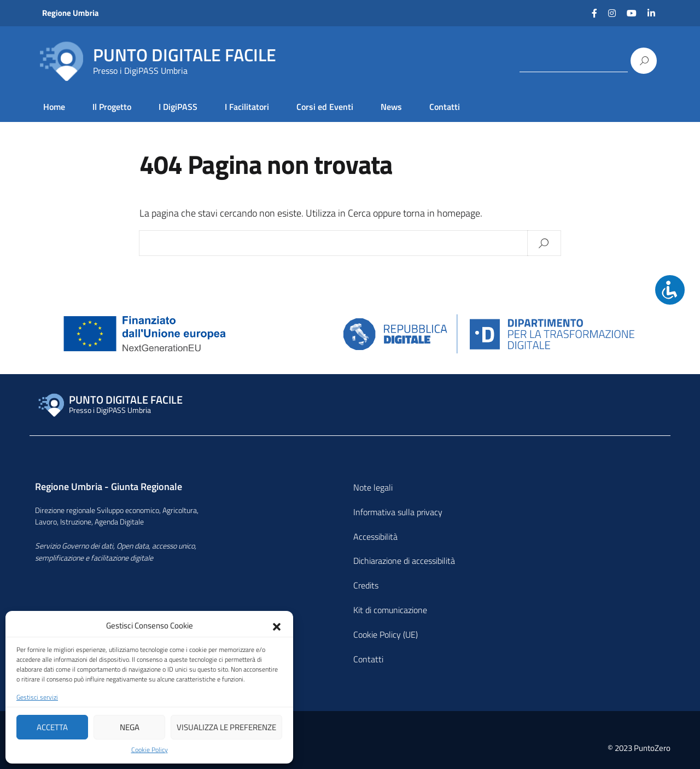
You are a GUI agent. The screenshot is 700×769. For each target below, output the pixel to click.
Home (54, 107)
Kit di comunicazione (390, 610)
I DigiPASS (178, 107)
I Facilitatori (247, 107)
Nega (130, 727)
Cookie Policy (150, 750)
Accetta (52, 727)
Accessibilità (375, 537)
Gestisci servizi (37, 697)
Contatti (445, 107)
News (391, 107)
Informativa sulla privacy (398, 512)
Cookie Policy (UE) (386, 634)
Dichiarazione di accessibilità (404, 561)
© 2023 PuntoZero (639, 748)
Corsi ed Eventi (325, 107)
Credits (366, 585)
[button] (277, 626)
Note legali (373, 487)
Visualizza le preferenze (226, 727)
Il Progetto (112, 107)
